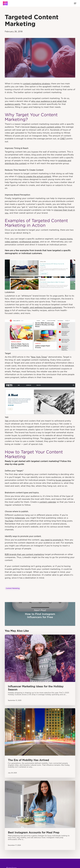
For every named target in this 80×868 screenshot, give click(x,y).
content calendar (48, 502)
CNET (63, 139)
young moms (66, 239)
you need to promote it (52, 540)
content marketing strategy (36, 84)
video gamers (11, 242)
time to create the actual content (35, 177)
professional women (29, 242)
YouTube (9, 521)
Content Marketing (13, 588)
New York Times (39, 357)
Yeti (7, 421)
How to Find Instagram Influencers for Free (40, 614)
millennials (20, 518)
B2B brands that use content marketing (24, 555)
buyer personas (63, 480)
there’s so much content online (45, 127)
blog (7, 310)
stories (48, 438)
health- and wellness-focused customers (42, 308)
